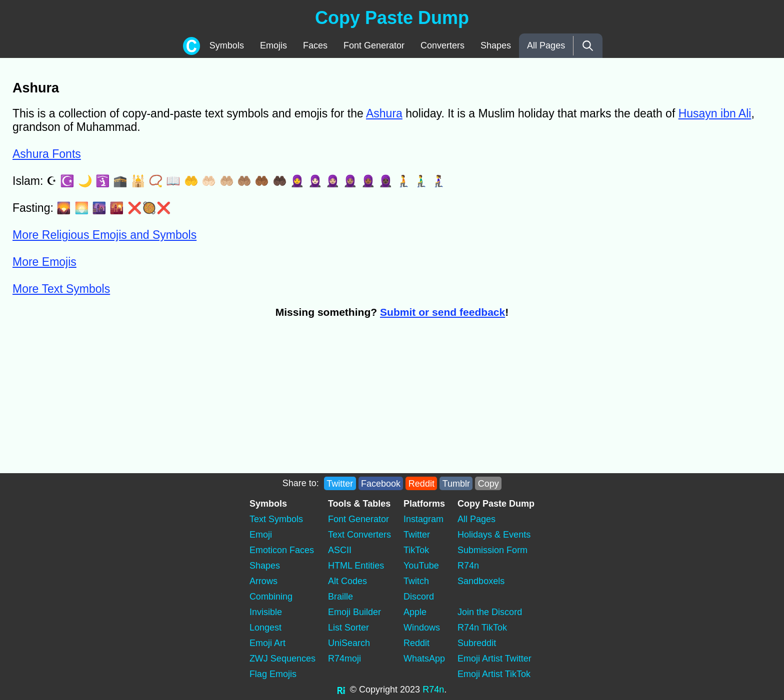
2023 (410, 690)
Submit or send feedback (442, 312)
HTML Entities (356, 566)
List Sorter (348, 628)
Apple (415, 612)
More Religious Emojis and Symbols (104, 235)
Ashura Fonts (47, 154)
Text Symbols (276, 519)
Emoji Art (267, 643)
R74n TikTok (482, 628)
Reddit (421, 483)
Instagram (423, 519)
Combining (271, 597)
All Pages (546, 45)
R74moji (344, 659)
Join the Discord (490, 612)
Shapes (496, 45)
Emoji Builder (354, 612)
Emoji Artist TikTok (494, 674)
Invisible (266, 612)
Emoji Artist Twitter (494, 659)
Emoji (261, 535)
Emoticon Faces (282, 550)
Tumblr (456, 483)
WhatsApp (424, 659)
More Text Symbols (61, 289)
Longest (265, 628)
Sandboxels (481, 581)
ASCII (340, 550)
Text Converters (359, 535)
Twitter (340, 483)
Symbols (227, 45)
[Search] (588, 46)
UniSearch (349, 643)
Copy (488, 483)
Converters (442, 45)
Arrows (263, 581)
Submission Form (492, 550)
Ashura (384, 113)
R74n (468, 566)
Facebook (381, 483)
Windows (422, 628)
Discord (419, 597)
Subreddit (477, 643)
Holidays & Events (494, 535)
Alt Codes (347, 581)
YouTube (421, 566)
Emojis (273, 45)
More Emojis (44, 262)
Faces (315, 45)
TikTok (416, 550)
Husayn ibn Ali (715, 113)
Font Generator (374, 45)
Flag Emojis (273, 674)
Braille (340, 597)
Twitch (416, 581)
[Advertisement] (193, 401)
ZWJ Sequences (282, 659)
